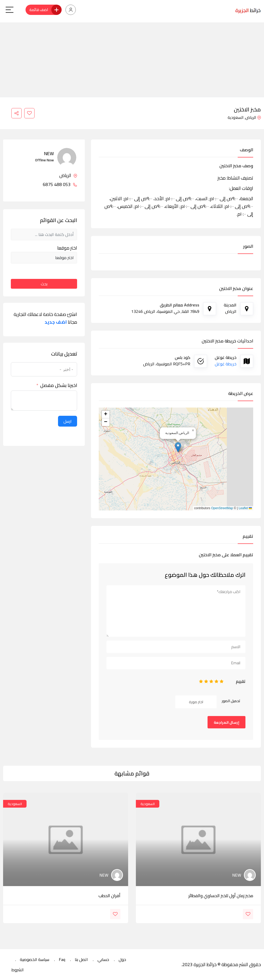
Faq (62, 959)
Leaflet (245, 508)
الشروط (18, 970)
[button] (178, 447)
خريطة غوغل (226, 364)
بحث (44, 284)
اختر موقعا (67, 248)
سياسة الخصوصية (35, 959)
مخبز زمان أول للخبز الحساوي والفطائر (221, 896)
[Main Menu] (10, 10)
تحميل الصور (231, 701)
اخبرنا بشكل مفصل (59, 385)
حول (122, 959)
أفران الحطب (109, 896)
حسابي (103, 959)
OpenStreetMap (222, 508)
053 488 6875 (60, 184)
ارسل (68, 421)
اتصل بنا (81, 959)
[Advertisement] (132, 58)
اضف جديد (56, 322)
